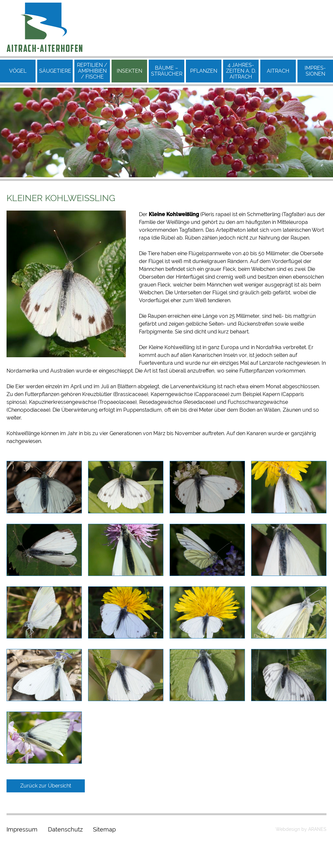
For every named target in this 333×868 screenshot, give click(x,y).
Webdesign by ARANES (301, 829)
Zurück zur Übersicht (46, 786)
